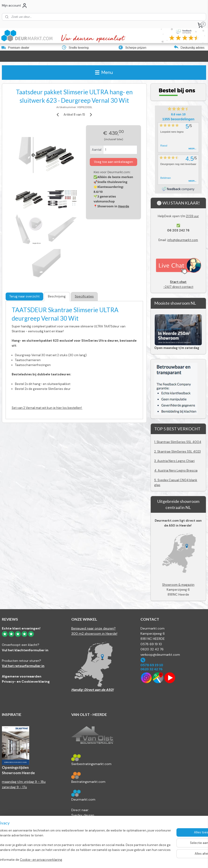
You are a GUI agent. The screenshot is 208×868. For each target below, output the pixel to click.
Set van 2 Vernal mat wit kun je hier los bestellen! (47, 408)
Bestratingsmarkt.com (88, 782)
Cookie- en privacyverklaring (71, 860)
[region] (73, 843)
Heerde (124, 206)
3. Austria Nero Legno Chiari (174, 461)
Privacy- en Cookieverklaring (26, 681)
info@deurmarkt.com (183, 240)
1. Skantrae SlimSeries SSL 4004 (178, 442)
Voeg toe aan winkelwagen (113, 162)
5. (156, 480)
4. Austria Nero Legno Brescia (176, 471)
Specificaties (84, 296)
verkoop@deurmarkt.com (160, 655)
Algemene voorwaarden (22, 676)
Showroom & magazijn (178, 585)
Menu (104, 72)
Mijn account (15, 6)
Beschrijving (57, 296)
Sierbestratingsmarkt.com (91, 764)
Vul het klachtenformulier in (25, 650)
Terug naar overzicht (24, 296)
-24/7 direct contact (178, 284)
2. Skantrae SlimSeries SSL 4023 (178, 452)
